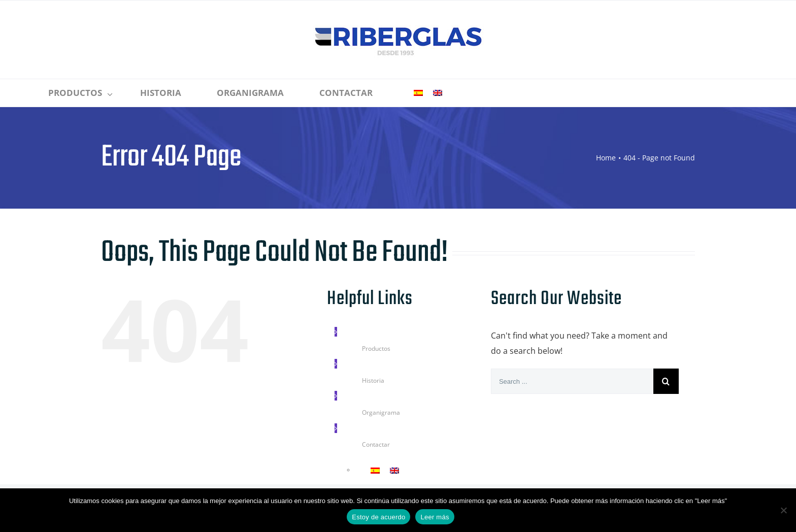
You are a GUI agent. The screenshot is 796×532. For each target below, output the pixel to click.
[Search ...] (572, 381)
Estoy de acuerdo (378, 517)
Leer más (435, 517)
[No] (783, 510)
